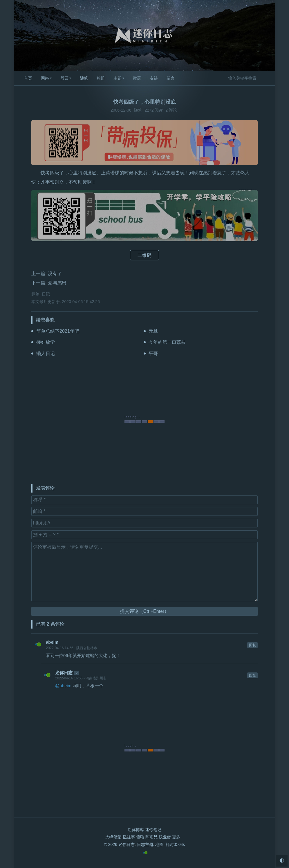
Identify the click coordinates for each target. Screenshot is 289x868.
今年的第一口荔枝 (167, 342)
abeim (52, 642)
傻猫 (140, 837)
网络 (45, 78)
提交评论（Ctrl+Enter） (144, 611)
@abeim (63, 686)
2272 (149, 110)
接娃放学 (46, 342)
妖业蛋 (165, 837)
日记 (46, 294)
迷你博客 (136, 830)
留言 (171, 78)
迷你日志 (64, 673)
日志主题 (145, 844)
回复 (252, 645)
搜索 (266, 78)
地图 (159, 844)
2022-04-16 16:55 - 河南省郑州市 (81, 678)
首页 (28, 78)
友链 (154, 78)
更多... (178, 837)
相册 (101, 78)
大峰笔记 (113, 837)
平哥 (153, 354)
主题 (118, 78)
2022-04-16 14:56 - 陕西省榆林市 (72, 648)
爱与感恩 (57, 283)
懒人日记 (46, 354)
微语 (137, 78)
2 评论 (171, 110)
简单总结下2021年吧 (58, 331)
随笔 (84, 78)
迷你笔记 (153, 830)
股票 (64, 78)
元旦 (153, 331)
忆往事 (129, 837)
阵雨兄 (151, 837)
